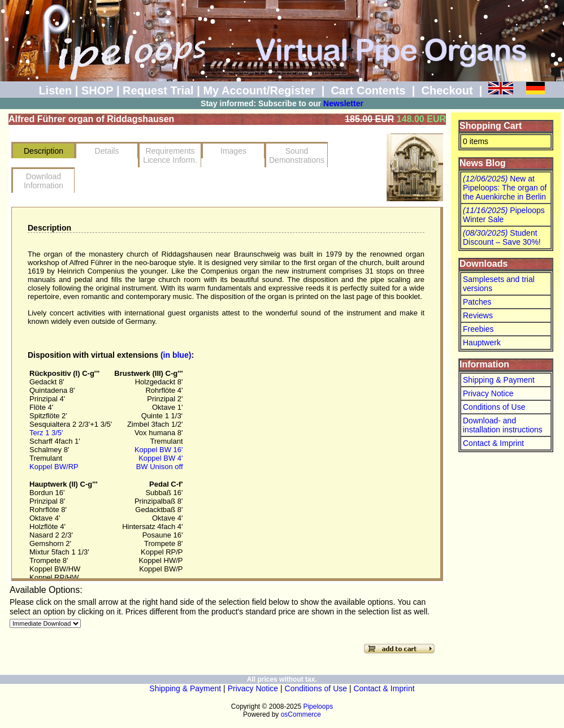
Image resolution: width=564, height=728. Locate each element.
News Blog (483, 163)
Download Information (44, 181)
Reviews (478, 315)
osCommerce (301, 714)
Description (44, 151)
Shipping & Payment (499, 380)
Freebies (478, 329)
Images (233, 151)
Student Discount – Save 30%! (502, 237)
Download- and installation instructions (503, 425)
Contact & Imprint (493, 443)
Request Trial (158, 90)
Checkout (447, 90)
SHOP (97, 90)
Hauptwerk (482, 343)
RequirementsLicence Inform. (170, 155)
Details (107, 151)
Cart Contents (368, 90)
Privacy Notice (488, 393)
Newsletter (343, 103)
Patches (477, 302)
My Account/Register (259, 90)
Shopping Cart (491, 126)
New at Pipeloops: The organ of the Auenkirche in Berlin (505, 188)
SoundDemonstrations (297, 155)
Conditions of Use (494, 407)
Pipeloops (318, 707)
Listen (55, 90)
